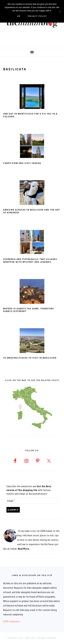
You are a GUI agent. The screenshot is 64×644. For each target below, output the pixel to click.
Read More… (24, 549)
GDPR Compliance (12, 621)
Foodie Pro (30, 638)
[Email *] (32, 501)
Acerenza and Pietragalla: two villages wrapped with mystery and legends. (30, 261)
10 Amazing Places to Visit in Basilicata (30, 358)
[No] (60, 11)
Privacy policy (37, 16)
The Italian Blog (32, 23)
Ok (19, 16)
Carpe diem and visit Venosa (22, 163)
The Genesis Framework (47, 638)
